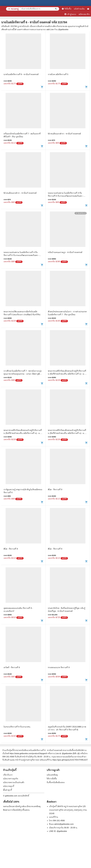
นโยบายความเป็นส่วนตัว (14, 782)
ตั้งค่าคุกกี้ (8, 790)
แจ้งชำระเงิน (79, 9)
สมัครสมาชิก (84, 14)
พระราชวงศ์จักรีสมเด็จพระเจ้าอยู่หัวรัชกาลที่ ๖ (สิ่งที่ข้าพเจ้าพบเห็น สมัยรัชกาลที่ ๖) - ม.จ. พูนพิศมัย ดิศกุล (67, 374)
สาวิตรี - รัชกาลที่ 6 (12, 667)
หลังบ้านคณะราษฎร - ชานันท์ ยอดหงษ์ (65, 252)
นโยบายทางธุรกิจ (11, 779)
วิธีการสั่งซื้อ (52, 779)
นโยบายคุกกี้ (9, 786)
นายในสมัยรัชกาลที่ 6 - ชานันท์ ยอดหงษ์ (21, 74)
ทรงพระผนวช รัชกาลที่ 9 (59, 667)
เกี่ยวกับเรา (8, 775)
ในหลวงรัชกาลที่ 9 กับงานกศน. (17, 727)
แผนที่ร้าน (54, 817)
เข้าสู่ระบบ (70, 14)
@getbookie (62, 831)
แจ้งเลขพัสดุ (52, 775)
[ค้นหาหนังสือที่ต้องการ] (56, 9)
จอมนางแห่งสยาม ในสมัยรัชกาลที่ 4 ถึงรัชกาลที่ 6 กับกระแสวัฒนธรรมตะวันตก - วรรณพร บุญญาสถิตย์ (66, 196)
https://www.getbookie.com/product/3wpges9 (28, 753)
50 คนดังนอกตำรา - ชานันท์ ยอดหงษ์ (64, 134)
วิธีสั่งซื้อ (67, 9)
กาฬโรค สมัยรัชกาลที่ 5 (58, 74)
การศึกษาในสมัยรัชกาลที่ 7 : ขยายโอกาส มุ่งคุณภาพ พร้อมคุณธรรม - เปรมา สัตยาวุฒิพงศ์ (23, 374)
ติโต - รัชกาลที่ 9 (55, 490)
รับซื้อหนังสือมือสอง (56, 782)
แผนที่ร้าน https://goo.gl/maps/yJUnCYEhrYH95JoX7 (65, 760)
